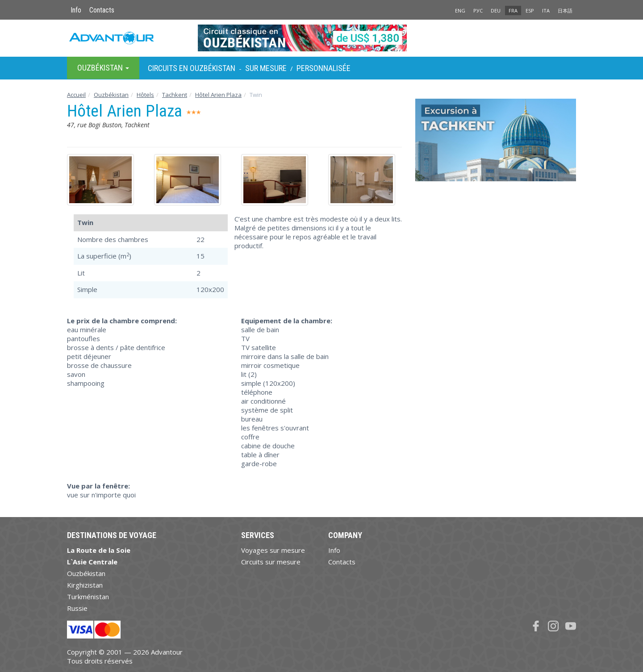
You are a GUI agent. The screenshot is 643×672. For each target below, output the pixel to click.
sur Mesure (266, 68)
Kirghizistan (85, 585)
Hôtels (145, 95)
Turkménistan (88, 597)
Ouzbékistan (111, 95)
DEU (496, 10)
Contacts (102, 10)
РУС (478, 10)
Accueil (76, 95)
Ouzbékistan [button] (103, 68)
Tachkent (175, 95)
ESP (530, 10)
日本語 (565, 10)
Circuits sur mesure (271, 562)
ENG (460, 10)
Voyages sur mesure (273, 550)
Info (76, 10)
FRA (513, 10)
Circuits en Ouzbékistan (192, 68)
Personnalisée (324, 68)
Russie (77, 608)
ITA (546, 10)
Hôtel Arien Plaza (218, 95)
